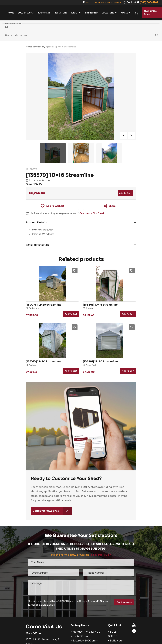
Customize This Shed (92, 213)
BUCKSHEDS (44, 13)
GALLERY (126, 13)
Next (131, 135)
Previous (124, 135)
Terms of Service (38, 605)
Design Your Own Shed (52, 511)
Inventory (40, 47)
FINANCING (91, 13)
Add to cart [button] (71, 314)
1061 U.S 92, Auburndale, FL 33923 (103, 2)
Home (29, 47)
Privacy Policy (96, 601)
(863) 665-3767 (149, 2)
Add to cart (125, 193)
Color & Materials (38, 245)
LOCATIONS (108, 13)
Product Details (36, 223)
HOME (11, 13)
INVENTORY (61, 13)
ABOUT (75, 13)
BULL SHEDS (24, 13)
